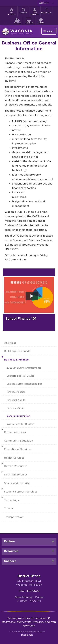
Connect (10, 561)
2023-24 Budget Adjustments (24, 368)
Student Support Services (21, 492)
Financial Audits (16, 400)
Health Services (14, 458)
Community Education (18, 441)
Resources (11, 551)
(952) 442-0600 (29, 591)
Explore (9, 541)
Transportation (14, 517)
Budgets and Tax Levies (20, 376)
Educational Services (18, 449)
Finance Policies (16, 392)
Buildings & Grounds (17, 351)
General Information (18, 416)
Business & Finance (16, 360)
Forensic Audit (15, 408)
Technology (12, 500)
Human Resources (16, 466)
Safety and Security (17, 483)
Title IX (9, 509)
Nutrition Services (16, 475)
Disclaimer (27, 635)
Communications (15, 432)
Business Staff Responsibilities (24, 384)
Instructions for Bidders (20, 424)
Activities (10, 343)
